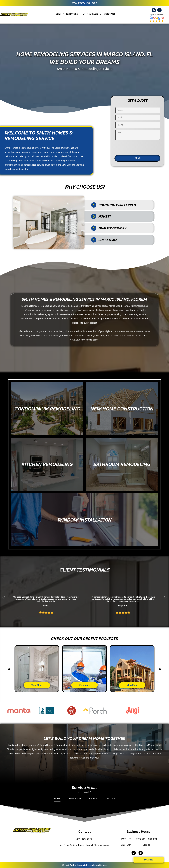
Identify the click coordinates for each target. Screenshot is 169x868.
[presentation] (135, 147)
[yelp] (159, 10)
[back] (4, 597)
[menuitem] (58, 14)
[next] (165, 597)
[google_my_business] (154, 10)
